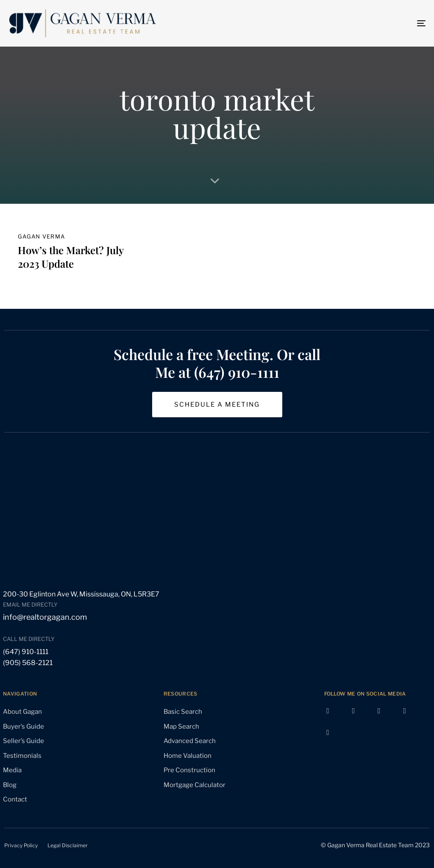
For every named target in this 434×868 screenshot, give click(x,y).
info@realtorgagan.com (45, 617)
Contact (15, 799)
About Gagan (22, 712)
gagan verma (41, 236)
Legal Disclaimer (68, 845)
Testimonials (22, 756)
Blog (10, 785)
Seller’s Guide (24, 741)
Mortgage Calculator (195, 785)
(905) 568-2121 (28, 663)
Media (12, 770)
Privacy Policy (21, 845)
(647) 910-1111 (26, 652)
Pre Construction (189, 770)
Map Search (181, 727)
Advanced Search (190, 741)
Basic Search (183, 712)
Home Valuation (188, 756)
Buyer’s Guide (24, 727)
